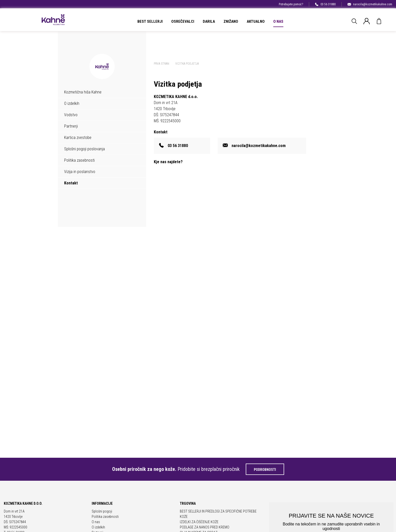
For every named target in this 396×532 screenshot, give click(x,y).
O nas (278, 21)
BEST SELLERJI (150, 21)
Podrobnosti (265, 470)
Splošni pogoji (102, 511)
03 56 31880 (325, 4)
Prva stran (162, 64)
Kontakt (71, 183)
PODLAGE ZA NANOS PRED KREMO (205, 527)
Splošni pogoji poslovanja (84, 149)
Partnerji (71, 126)
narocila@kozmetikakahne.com (370, 4)
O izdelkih (72, 103)
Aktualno (256, 21)
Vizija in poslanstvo (80, 172)
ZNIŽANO (231, 21)
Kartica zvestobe (78, 138)
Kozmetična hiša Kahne (83, 92)
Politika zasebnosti (79, 160)
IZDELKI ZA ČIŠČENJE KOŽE (199, 522)
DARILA (209, 21)
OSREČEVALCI (183, 21)
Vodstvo (71, 115)
